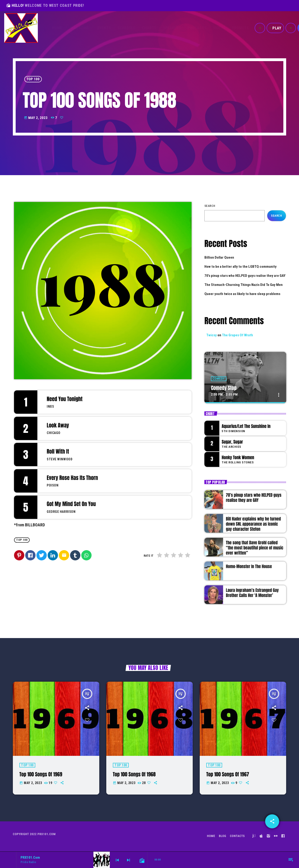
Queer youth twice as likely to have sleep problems (242, 294)
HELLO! (45, 5)
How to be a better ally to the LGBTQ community (240, 267)
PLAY (275, 28)
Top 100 (33, 79)
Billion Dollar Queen (219, 257)
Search (210, 206)
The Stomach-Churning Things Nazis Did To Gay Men (244, 285)
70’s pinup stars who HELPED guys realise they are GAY (245, 276)
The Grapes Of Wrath (237, 335)
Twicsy (212, 335)
